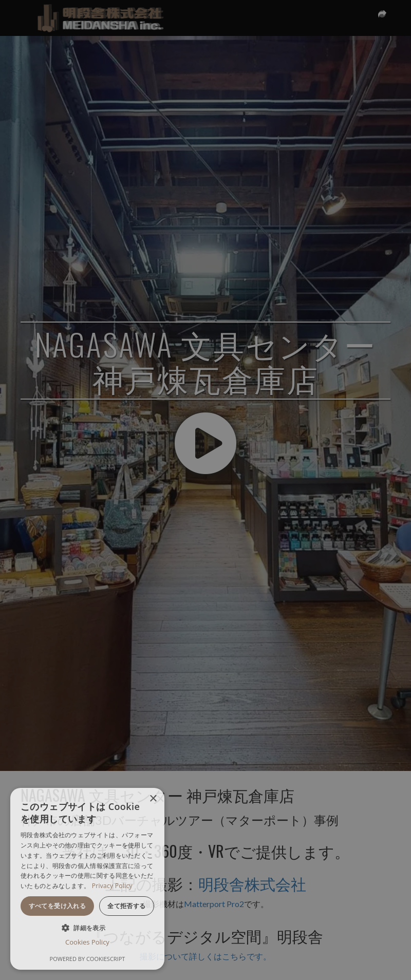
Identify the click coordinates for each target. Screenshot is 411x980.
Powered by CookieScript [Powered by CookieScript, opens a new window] (88, 959)
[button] (87, 927)
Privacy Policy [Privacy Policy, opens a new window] (112, 886)
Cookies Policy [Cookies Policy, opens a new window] (87, 942)
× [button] (153, 799)
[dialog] (87, 879)
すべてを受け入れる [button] (58, 906)
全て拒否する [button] (126, 906)
